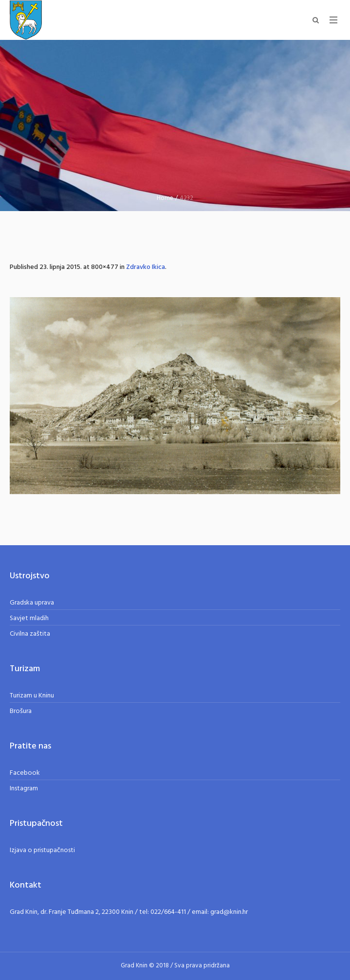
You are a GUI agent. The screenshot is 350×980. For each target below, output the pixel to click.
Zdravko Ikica (146, 267)
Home (165, 198)
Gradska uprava (32, 603)
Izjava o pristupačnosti (42, 850)
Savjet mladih (29, 618)
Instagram (24, 789)
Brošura (21, 711)
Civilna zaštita (30, 634)
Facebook (25, 773)
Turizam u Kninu (32, 696)
